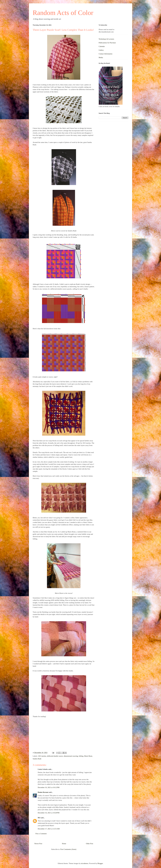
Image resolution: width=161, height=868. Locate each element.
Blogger (100, 863)
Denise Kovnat (43, 792)
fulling (81, 756)
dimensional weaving (71, 756)
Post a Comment (41, 834)
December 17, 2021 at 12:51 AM (49, 829)
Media (101, 57)
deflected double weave (55, 756)
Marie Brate (88, 756)
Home (64, 844)
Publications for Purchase (107, 43)
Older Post (90, 844)
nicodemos (85, 863)
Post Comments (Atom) (68, 849)
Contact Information (106, 54)
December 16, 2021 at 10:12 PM (49, 787)
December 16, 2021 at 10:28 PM (49, 813)
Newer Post (38, 844)
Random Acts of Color (63, 13)
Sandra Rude (37, 759)
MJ (39, 818)
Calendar (102, 46)
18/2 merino (42, 756)
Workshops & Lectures (106, 39)
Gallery (101, 50)
